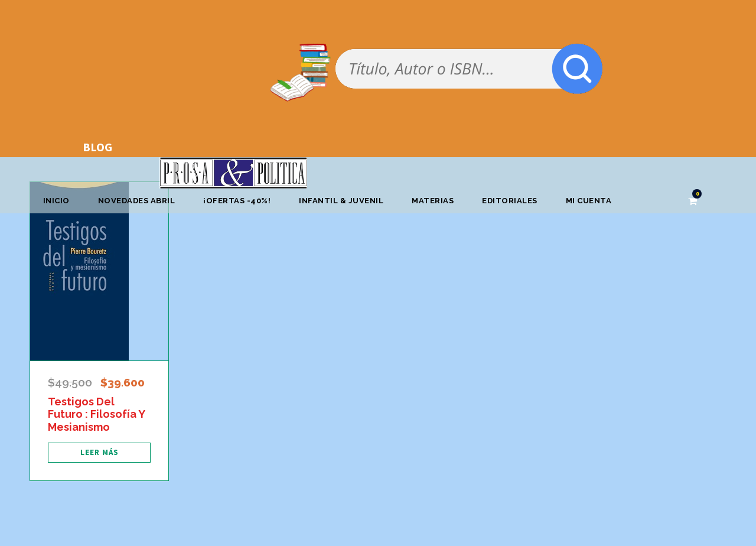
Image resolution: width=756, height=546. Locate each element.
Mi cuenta (589, 201)
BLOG (97, 147)
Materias (433, 201)
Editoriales (510, 201)
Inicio (56, 201)
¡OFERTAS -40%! (237, 201)
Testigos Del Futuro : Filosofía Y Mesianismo (96, 414)
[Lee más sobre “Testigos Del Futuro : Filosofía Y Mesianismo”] (99, 453)
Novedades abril (137, 201)
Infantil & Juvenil (341, 201)
